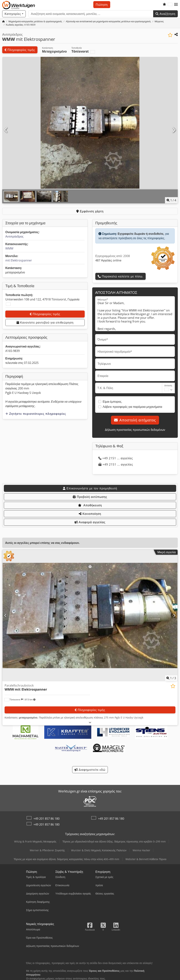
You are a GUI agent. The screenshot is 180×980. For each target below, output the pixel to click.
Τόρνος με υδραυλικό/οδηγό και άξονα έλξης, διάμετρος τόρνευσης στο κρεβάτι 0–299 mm (114, 841)
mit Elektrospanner (19, 260)
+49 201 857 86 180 (46, 819)
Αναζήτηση (165, 14)
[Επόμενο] (174, 130)
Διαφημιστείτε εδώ (90, 770)
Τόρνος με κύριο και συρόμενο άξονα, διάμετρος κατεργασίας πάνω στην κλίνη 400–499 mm (66, 859)
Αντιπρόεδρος (14, 236)
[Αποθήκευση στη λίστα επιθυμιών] (170, 35)
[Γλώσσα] (170, 5)
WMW (9, 248)
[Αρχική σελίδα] (3, 21)
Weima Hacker (141, 850)
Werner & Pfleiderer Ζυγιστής (47, 850)
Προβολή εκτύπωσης (90, 497)
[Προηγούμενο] (6, 130)
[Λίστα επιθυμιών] (164, 5)
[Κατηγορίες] (14, 14)
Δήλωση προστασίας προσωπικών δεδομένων (135, 430)
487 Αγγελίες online (108, 260)
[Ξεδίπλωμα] (90, 722)
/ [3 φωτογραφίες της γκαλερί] (171, 678)
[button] (176, 5)
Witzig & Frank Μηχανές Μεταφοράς (35, 841)
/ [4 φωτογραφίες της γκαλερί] (171, 200)
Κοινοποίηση (90, 514)
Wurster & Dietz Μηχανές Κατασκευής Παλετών (99, 850)
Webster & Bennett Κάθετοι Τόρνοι (146, 859)
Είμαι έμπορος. (112, 402)
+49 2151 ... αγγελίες (116, 458)
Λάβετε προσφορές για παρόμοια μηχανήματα (132, 407)
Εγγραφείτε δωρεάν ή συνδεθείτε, (141, 234)
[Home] (35, 21)
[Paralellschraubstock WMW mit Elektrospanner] (90, 615)
